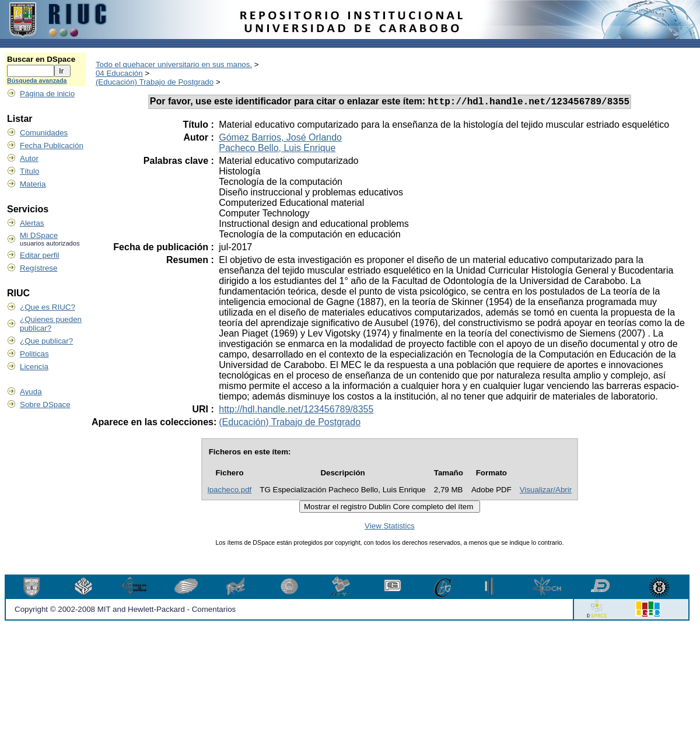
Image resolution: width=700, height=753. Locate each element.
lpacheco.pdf (230, 491)
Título (29, 171)
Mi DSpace (39, 235)
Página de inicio (47, 94)
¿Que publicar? (46, 341)
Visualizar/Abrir (546, 491)
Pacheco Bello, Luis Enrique (277, 150)
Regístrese (38, 268)
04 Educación (119, 73)
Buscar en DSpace (41, 59)
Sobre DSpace (45, 404)
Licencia (34, 367)
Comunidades (44, 133)
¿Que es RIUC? (48, 307)
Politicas (34, 354)
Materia (33, 184)
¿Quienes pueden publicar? (51, 324)
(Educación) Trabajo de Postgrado (155, 82)
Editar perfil (39, 255)
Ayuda (31, 392)
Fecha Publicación (52, 146)
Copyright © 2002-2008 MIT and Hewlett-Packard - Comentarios (125, 611)
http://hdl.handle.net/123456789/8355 (296, 411)
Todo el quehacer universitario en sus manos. (174, 64)
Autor (29, 158)
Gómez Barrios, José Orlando (280, 139)
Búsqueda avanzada (37, 80)
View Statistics (390, 528)
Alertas (32, 223)
